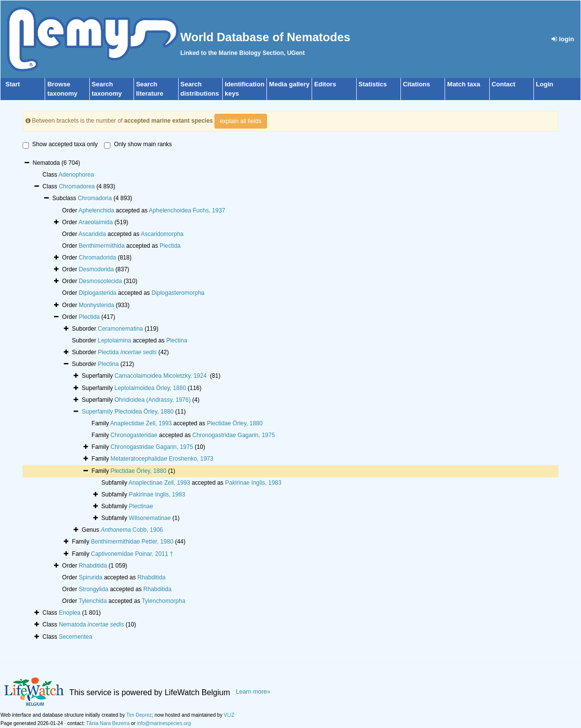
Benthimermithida (102, 246)
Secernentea (76, 637)
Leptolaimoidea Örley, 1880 (150, 388)
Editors (325, 84)
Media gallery (289, 84)
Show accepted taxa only (60, 145)
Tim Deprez (139, 715)
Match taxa (463, 84)
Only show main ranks (138, 145)
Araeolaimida (96, 222)
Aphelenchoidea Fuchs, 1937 (187, 210)
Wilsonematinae (150, 518)
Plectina (177, 340)
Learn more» (253, 692)
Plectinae (141, 506)
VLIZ (229, 715)
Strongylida (94, 589)
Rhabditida (93, 566)
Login (544, 84)
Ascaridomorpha (162, 234)
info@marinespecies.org (164, 723)
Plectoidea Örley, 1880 (144, 412)
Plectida (170, 246)
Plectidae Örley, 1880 (235, 423)
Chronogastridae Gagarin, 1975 (234, 435)
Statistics (373, 84)
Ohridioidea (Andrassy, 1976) (152, 400)
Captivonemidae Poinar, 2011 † (132, 554)
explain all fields (241, 121)
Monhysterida (97, 305)
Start (13, 84)
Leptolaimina (114, 340)
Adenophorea (76, 175)
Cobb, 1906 (132, 530)
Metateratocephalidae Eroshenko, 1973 (162, 459)
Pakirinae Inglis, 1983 (253, 483)
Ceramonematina (120, 329)
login (563, 39)
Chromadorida (98, 258)
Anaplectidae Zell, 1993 (141, 423)
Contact (503, 84)
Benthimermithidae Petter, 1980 (132, 542)
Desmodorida (96, 269)
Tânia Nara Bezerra (108, 723)
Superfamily (98, 412)
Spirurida (91, 577)
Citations (417, 84)
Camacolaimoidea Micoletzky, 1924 (161, 376)
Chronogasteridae (134, 435)
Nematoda (92, 624)
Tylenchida (92, 601)
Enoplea (70, 613)
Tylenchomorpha (164, 601)
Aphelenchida (96, 210)
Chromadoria (95, 198)
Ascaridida (92, 234)
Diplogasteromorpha (178, 293)
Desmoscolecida (101, 281)
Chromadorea (77, 186)
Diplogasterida (98, 293)
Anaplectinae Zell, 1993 (159, 483)
